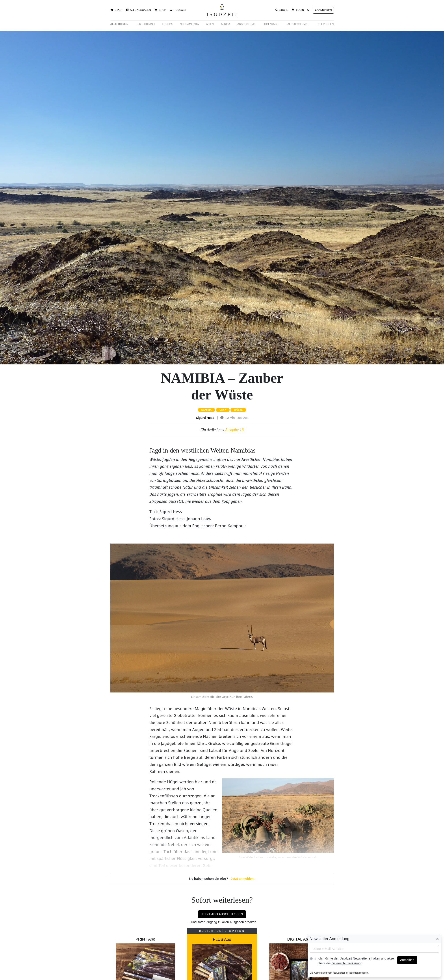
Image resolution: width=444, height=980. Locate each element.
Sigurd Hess (205, 418)
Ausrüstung (246, 24)
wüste (238, 410)
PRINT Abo (145, 939)
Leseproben (325, 24)
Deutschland (145, 24)
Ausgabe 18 (234, 430)
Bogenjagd (270, 24)
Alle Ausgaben (138, 10)
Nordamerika (189, 24)
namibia (206, 410)
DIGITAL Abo (299, 939)
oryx (223, 410)
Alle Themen (119, 24)
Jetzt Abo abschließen (222, 914)
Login (298, 10)
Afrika (226, 24)
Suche (282, 10)
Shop (160, 10)
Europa (167, 24)
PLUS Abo (222, 939)
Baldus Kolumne (297, 24)
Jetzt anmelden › (243, 879)
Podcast (178, 10)
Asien (210, 24)
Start (117, 10)
